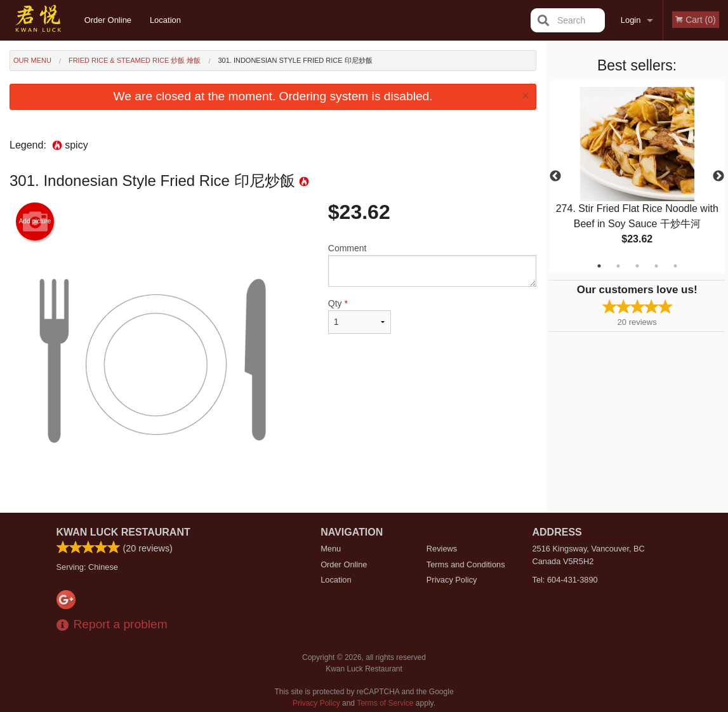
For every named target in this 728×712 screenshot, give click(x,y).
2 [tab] (618, 266)
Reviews (442, 549)
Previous (555, 176)
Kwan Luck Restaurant (123, 532)
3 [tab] (637, 266)
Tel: (565, 580)
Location (165, 20)
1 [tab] (599, 266)
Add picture (35, 221)
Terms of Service (385, 703)
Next (718, 176)
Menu (331, 549)
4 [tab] (656, 266)
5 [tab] (675, 266)
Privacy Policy (452, 580)
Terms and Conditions (466, 564)
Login (631, 20)
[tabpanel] (637, 176)
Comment (432, 265)
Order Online (108, 20)
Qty (360, 316)
